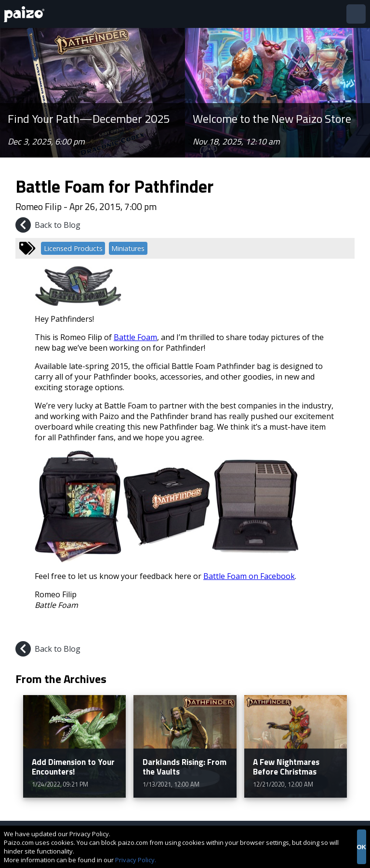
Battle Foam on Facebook (249, 576)
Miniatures (128, 248)
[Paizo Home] (26, 14)
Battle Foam (135, 337)
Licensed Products (73, 248)
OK (362, 847)
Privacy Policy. (136, 860)
